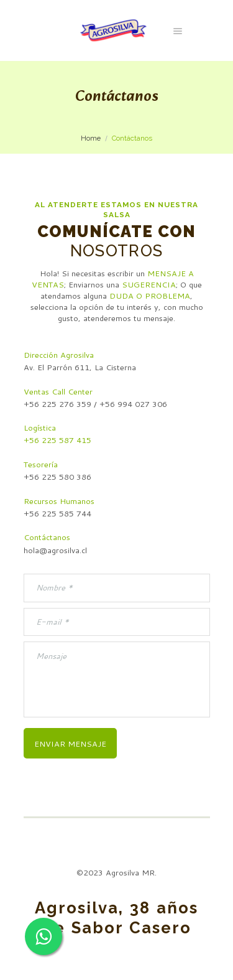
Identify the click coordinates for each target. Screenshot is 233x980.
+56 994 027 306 (133, 404)
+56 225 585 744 (57, 513)
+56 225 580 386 (57, 477)
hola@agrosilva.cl (55, 550)
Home (91, 138)
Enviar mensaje (70, 744)
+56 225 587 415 (57, 440)
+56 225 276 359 (57, 404)
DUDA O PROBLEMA (150, 296)
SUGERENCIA (149, 284)
